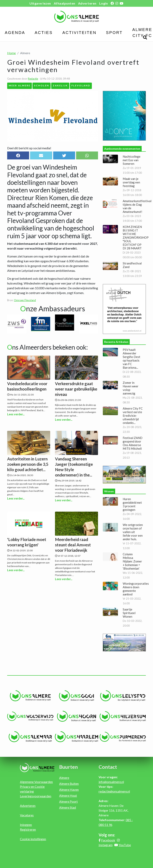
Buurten (69, 767)
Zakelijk (60, 85)
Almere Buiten (69, 784)
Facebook (108, 840)
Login (104, 3)
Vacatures (27, 815)
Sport (114, 33)
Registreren (28, 829)
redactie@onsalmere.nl (114, 791)
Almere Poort (68, 801)
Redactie (33, 79)
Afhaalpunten (65, 3)
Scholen (42, 85)
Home (11, 53)
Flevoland (81, 85)
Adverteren (87, 3)
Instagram (106, 845)
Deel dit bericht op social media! (29, 148)
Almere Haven (69, 789)
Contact (108, 767)
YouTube (125, 845)
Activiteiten (79, 33)
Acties (44, 33)
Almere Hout (68, 795)
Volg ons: (107, 835)
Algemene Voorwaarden (36, 782)
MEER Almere (20, 85)
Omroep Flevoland (25, 300)
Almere (64, 778)
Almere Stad (68, 807)
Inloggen (26, 825)
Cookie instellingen (33, 839)
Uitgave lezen (40, 3)
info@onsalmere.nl (111, 782)
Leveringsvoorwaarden (36, 796)
